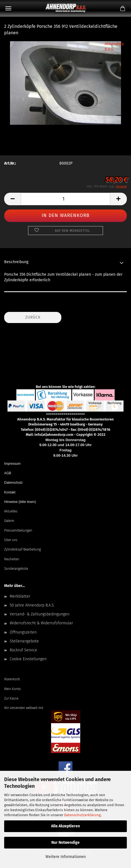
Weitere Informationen (66, 857)
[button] (12, 199)
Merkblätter (20, 596)
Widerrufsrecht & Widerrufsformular (41, 623)
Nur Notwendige (65, 843)
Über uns (11, 540)
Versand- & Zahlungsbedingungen (40, 614)
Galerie (9, 521)
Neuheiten (12, 559)
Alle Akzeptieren (65, 826)
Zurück (33, 317)
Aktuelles (11, 511)
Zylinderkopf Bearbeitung (22, 549)
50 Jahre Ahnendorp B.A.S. (32, 605)
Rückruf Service (23, 650)
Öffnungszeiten (23, 632)
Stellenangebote (24, 641)
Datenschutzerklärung (82, 815)
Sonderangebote (16, 569)
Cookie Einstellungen (28, 659)
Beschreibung (16, 262)
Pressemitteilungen (18, 530)
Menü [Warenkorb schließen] (8, 8)
